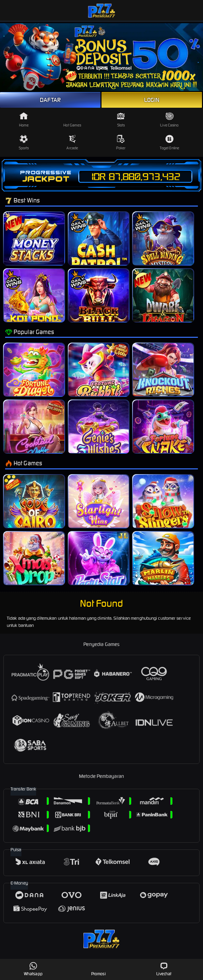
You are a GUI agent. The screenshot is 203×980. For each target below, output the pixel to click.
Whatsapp (33, 969)
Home (24, 120)
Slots (121, 120)
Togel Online (169, 142)
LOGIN (152, 100)
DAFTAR (50, 100)
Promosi (99, 969)
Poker (121, 142)
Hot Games (72, 120)
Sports (24, 142)
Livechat (164, 969)
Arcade (72, 142)
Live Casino (169, 120)
